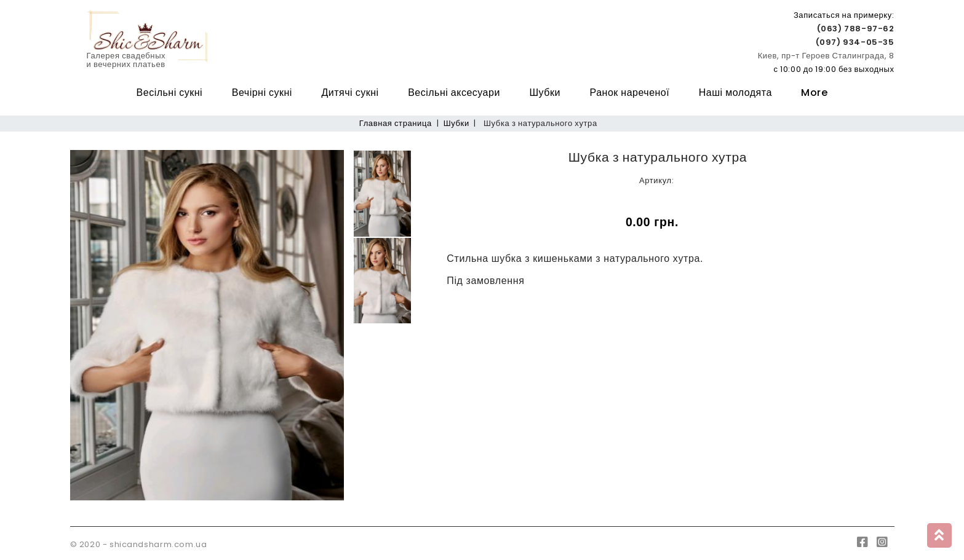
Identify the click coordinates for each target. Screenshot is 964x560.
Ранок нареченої (630, 93)
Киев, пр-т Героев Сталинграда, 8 (826, 56)
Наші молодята (735, 93)
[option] (207, 325)
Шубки (544, 93)
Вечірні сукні (262, 93)
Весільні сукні (170, 93)
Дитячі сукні (350, 93)
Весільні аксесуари (454, 93)
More (814, 93)
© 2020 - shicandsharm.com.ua (139, 544)
